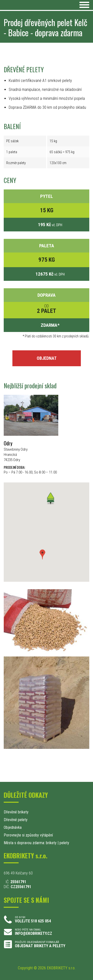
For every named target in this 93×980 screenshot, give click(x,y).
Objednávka (13, 827)
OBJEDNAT (47, 358)
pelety (64, 843)
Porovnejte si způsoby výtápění (28, 835)
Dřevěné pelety (16, 820)
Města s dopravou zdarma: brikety (30, 843)
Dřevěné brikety (16, 812)
